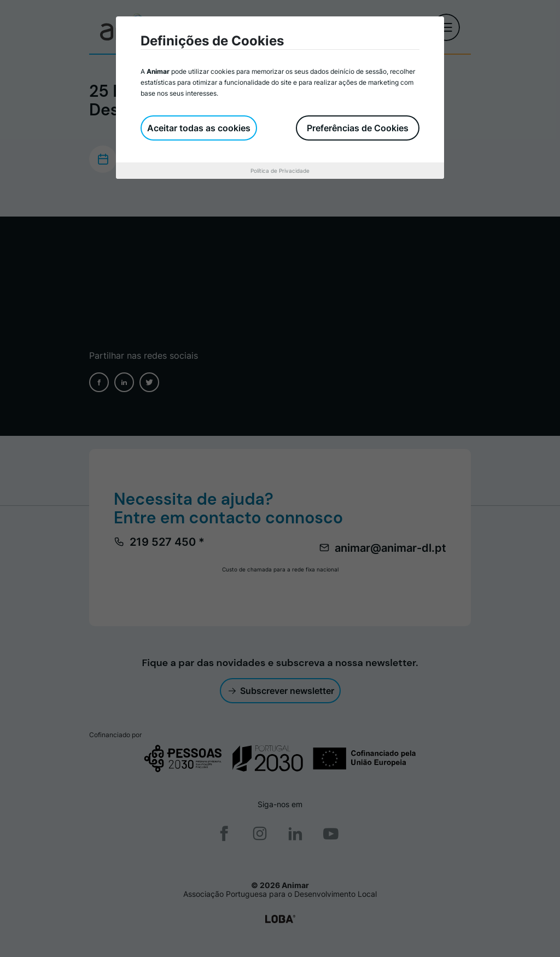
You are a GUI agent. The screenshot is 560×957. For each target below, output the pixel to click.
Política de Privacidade (280, 171)
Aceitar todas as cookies (199, 128)
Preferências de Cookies (358, 128)
